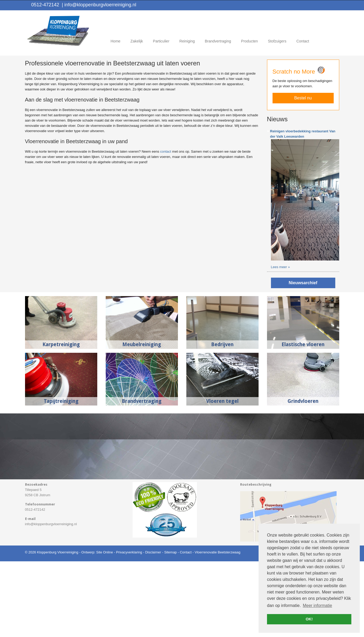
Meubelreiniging (142, 420)
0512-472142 (45, 5)
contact (166, 227)
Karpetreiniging (61, 420)
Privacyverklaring (129, 628)
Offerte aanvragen (309, 62)
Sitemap (171, 628)
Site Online (105, 628)
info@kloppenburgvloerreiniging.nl (99, 5)
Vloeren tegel (222, 477)
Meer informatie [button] (317, 605)
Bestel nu (303, 174)
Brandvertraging (142, 477)
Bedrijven (222, 420)
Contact (186, 628)
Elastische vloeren (303, 420)
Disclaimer (153, 628)
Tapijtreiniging (61, 477)
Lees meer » (280, 343)
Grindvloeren (303, 477)
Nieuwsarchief (303, 358)
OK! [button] (309, 619)
